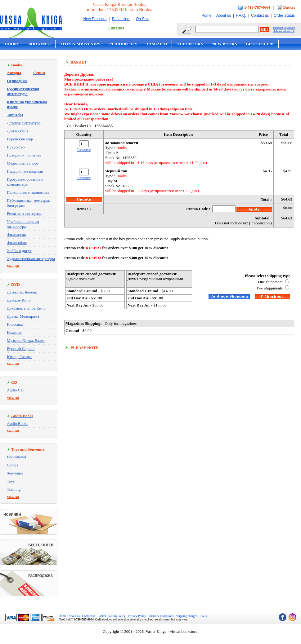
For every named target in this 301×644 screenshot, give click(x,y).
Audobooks (190, 44)
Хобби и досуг (19, 251)
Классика (15, 324)
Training (14, 489)
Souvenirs (15, 473)
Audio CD (15, 390)
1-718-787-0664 (257, 7)
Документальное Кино (26, 308)
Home (206, 15)
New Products (95, 19)
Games (12, 465)
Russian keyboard (284, 28)
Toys (11, 481)
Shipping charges (187, 616)
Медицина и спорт (23, 163)
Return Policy (117, 616)
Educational (16, 457)
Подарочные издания (25, 171)
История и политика (24, 155)
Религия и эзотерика (24, 213)
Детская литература (24, 123)
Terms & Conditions (161, 616)
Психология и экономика (28, 192)
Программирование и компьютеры (25, 182)
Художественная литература (31, 259)
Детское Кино (19, 300)
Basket (289, 7)
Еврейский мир (20, 139)
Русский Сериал (21, 348)
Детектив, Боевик (22, 292)
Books (12, 44)
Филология (16, 234)
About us (224, 15)
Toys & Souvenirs (80, 44)
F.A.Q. (241, 15)
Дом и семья (18, 131)
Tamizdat (157, 44)
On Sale (143, 19)
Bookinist (40, 44)
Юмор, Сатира (19, 357)
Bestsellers (121, 19)
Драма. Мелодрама (23, 316)
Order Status (284, 15)
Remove (84, 150)
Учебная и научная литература (23, 224)
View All (13, 266)
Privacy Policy (137, 616)
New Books (224, 44)
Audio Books (18, 423)
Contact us (260, 15)
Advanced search (284, 31)
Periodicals (123, 44)
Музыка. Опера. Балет (26, 340)
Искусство (16, 147)
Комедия (14, 332)
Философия (17, 243)
